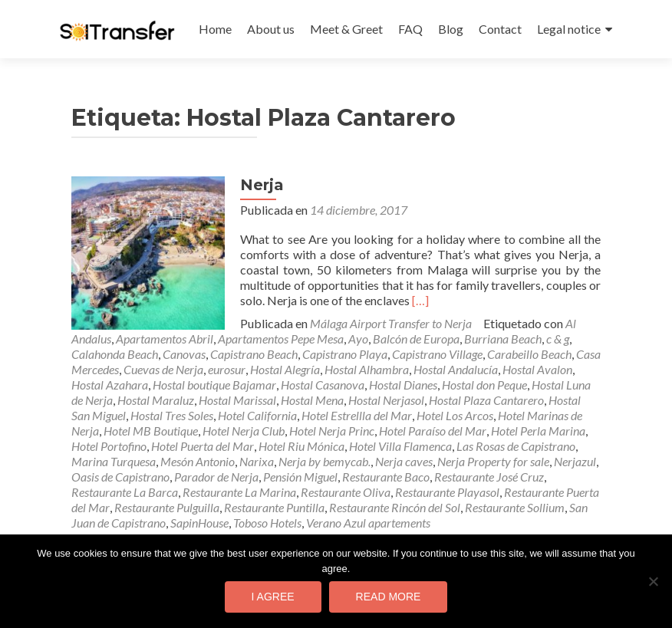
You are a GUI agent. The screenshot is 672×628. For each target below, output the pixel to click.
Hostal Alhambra (367, 369)
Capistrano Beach (254, 354)
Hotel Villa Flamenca (400, 446)
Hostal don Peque (484, 385)
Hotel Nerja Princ (332, 431)
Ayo (358, 339)
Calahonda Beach (115, 354)
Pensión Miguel (300, 477)
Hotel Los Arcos (455, 415)
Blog (451, 29)
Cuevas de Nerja (163, 369)
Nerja (262, 185)
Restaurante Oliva (346, 492)
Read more (389, 597)
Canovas (184, 354)
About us (271, 29)
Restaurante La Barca (125, 492)
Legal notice (569, 29)
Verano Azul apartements (368, 523)
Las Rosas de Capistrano (516, 446)
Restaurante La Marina (239, 492)
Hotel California (257, 415)
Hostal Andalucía (456, 369)
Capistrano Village (437, 354)
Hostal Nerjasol (386, 400)
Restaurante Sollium (515, 507)
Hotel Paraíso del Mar (433, 431)
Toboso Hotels (267, 523)
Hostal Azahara (110, 385)
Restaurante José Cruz (489, 477)
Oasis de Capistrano (120, 477)
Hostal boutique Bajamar (214, 385)
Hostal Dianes (403, 385)
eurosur (227, 369)
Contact (500, 29)
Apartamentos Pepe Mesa (281, 339)
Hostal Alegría (285, 369)
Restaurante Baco (386, 477)
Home (215, 29)
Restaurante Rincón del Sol (395, 507)
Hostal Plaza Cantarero (486, 400)
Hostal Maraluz (156, 400)
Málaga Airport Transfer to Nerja (391, 323)
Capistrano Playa (345, 354)
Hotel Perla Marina (538, 431)
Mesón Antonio (198, 461)
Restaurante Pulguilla (167, 507)
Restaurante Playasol (447, 492)
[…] (420, 300)
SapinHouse (199, 523)
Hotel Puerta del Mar (203, 446)
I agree (273, 597)
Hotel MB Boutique (151, 431)
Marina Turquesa (114, 461)
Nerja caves (404, 461)
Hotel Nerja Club (244, 431)
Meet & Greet (346, 29)
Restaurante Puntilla (274, 507)
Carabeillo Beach (529, 354)
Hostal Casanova (323, 385)
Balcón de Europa (416, 339)
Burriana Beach (503, 339)
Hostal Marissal (237, 400)
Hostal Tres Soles (172, 415)
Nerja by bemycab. (324, 461)
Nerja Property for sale (493, 461)
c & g (558, 339)
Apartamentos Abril (165, 339)
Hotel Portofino (109, 446)
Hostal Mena (312, 400)
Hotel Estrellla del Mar (357, 415)
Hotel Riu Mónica (301, 446)
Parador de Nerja (216, 477)
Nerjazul (575, 461)
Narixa (257, 461)
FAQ (410, 29)
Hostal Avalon (537, 369)
